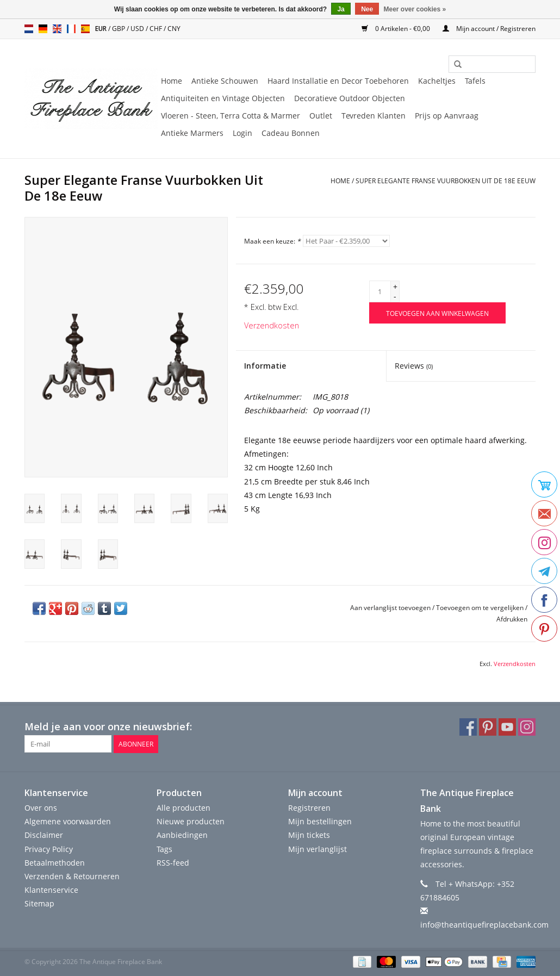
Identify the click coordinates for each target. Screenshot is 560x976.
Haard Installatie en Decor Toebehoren (338, 81)
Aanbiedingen (182, 835)
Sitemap (39, 903)
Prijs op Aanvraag (447, 116)
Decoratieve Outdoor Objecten (350, 98)
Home (172, 81)
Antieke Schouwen (225, 81)
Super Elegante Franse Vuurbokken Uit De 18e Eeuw (446, 181)
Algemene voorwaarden (68, 821)
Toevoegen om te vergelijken (481, 608)
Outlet (321, 116)
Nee (367, 9)
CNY (174, 29)
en (57, 29)
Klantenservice (51, 890)
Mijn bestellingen (320, 821)
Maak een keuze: (272, 241)
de (43, 29)
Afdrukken (512, 619)
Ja (341, 9)
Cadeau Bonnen (291, 133)
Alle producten (183, 808)
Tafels (475, 81)
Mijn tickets (309, 835)
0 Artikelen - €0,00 (397, 29)
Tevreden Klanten (374, 116)
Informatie (265, 366)
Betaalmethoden (55, 863)
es (85, 29)
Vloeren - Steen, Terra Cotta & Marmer (231, 116)
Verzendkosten (272, 325)
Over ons (41, 808)
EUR (102, 29)
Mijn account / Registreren (489, 29)
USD (138, 29)
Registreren (309, 808)
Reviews (414, 366)
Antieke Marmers (192, 133)
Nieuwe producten (191, 821)
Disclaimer (44, 835)
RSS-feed (173, 863)
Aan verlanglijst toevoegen (390, 608)
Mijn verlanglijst (318, 849)
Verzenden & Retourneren (72, 876)
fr (71, 29)
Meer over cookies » (415, 9)
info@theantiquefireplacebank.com (484, 925)
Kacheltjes (437, 81)
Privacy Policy (49, 849)
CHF (157, 29)
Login (242, 133)
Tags (164, 849)
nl (29, 29)
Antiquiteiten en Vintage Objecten (223, 98)
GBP (119, 29)
